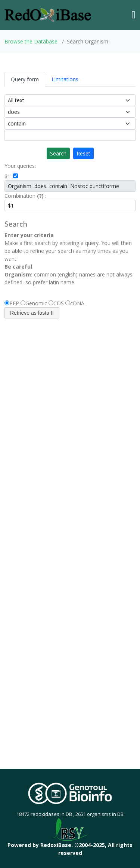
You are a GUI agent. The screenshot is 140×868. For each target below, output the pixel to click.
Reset (83, 153)
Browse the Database (31, 41)
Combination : (25, 196)
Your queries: (20, 166)
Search (58, 153)
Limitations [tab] (65, 79)
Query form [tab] (25, 79)
